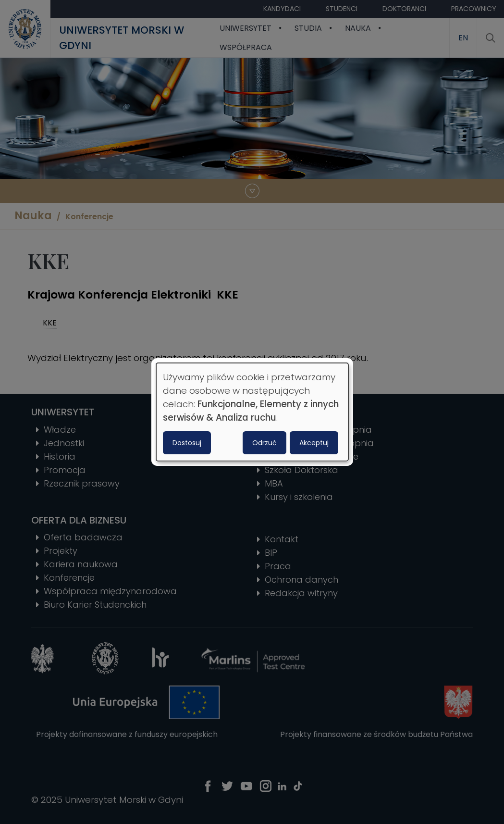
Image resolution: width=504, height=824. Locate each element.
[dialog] (252, 412)
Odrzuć (264, 443)
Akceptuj (314, 443)
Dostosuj (187, 443)
